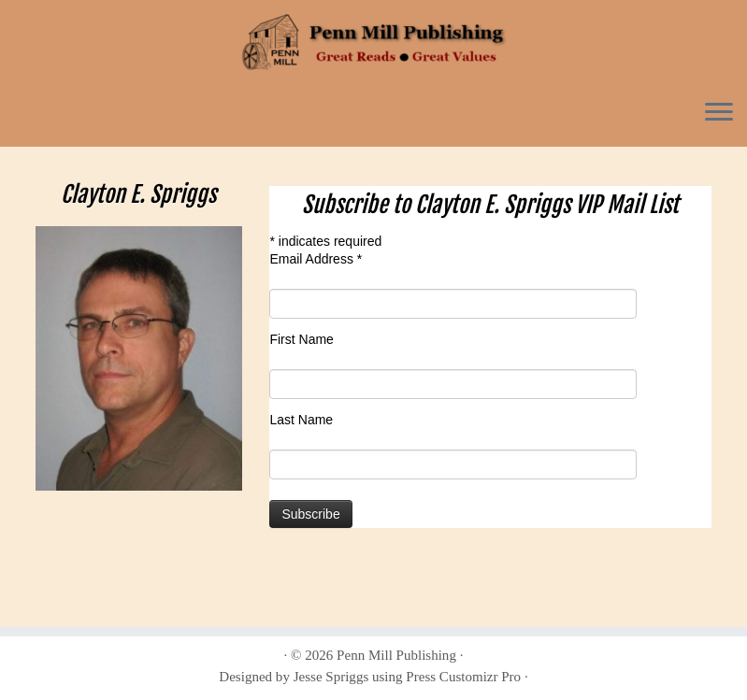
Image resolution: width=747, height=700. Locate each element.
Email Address (316, 259)
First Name (301, 339)
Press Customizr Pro (463, 677)
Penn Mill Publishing (396, 655)
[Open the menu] (719, 113)
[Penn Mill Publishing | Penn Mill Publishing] (373, 42)
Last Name (301, 420)
